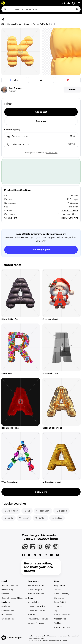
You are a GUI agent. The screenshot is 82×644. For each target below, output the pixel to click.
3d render (11, 511)
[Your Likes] (69, 3)
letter (24, 518)
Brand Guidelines (62, 602)
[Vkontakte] (57, 555)
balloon (61, 511)
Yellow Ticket (34, 602)
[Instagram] (46, 555)
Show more (41, 492)
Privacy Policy (7, 590)
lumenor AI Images (36, 623)
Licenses (5, 594)
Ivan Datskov (16, 88)
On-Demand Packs (36, 610)
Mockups (5, 606)
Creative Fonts (64, 214)
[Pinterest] (35, 555)
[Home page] (3, 24)
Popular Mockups (62, 615)
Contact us (52, 152)
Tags (56, 610)
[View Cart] (64, 3)
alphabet (43, 511)
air (27, 511)
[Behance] (52, 555)
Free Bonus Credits (36, 606)
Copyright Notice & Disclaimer (14, 598)
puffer (40, 518)
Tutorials (58, 590)
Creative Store (8, 610)
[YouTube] (29, 555)
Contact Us (59, 598)
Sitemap (58, 606)
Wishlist (57, 623)
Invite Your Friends (36, 594)
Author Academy (62, 594)
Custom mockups (62, 627)
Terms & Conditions (10, 585)
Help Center (60, 585)
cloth (8, 518)
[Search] (77, 9)
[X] (40, 555)
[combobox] (47, 9)
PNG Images (7, 615)
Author (12, 91)
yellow (57, 518)
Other (75, 214)
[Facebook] (23, 555)
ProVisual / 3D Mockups (38, 619)
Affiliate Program (35, 590)
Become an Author (36, 585)
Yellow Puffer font (69, 218)
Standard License (70, 210)
